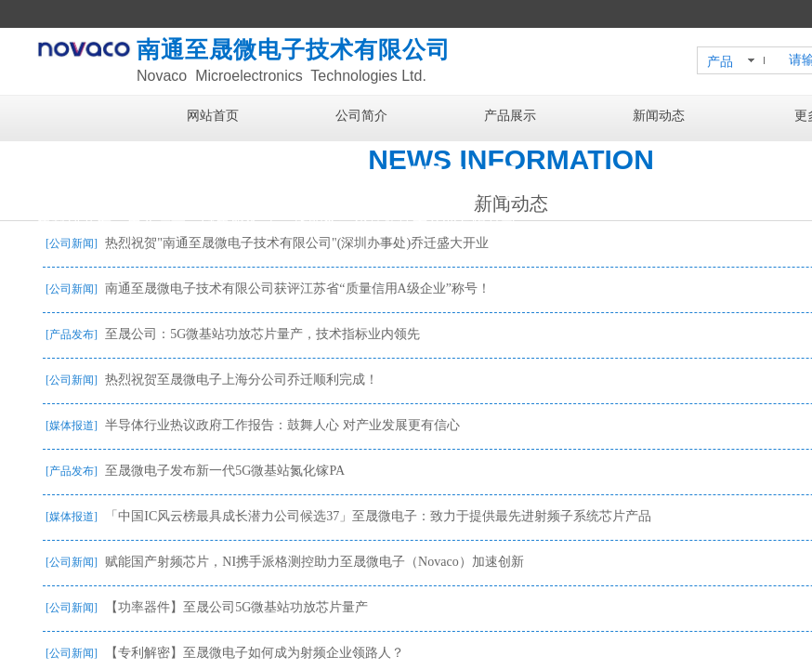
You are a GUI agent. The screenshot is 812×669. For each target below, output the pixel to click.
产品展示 (510, 116)
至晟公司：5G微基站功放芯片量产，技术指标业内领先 (262, 334)
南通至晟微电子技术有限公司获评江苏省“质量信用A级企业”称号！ (298, 289)
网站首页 (213, 116)
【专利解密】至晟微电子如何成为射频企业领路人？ (255, 653)
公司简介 (361, 116)
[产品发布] (72, 334)
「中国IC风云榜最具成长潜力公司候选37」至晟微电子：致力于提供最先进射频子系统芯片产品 (378, 516)
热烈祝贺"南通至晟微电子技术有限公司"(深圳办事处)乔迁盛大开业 (297, 243)
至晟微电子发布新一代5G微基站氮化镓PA (225, 471)
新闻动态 (659, 116)
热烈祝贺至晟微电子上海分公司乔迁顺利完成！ (242, 380)
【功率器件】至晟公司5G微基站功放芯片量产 (236, 607)
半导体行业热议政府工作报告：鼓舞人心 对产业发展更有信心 (282, 425)
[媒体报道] (72, 426)
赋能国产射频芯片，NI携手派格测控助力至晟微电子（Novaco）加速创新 (314, 562)
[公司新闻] (72, 243)
